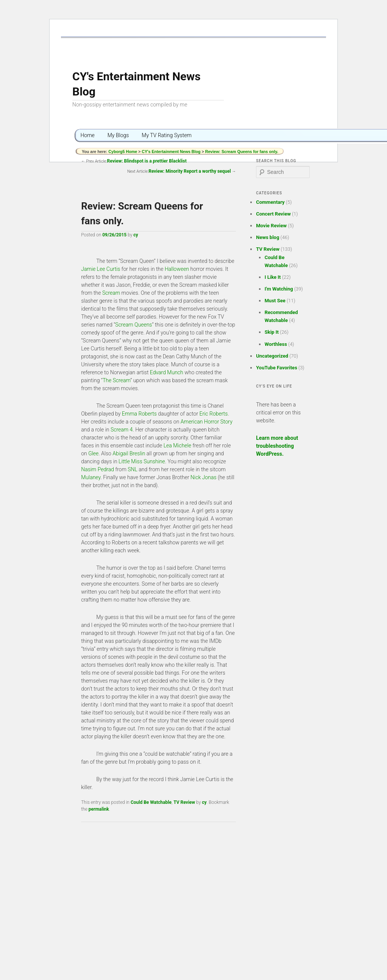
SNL (133, 469)
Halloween (177, 269)
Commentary (270, 202)
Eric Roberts (214, 414)
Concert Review (273, 214)
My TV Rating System (167, 135)
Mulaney (91, 477)
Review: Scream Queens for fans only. (242, 152)
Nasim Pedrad (98, 469)
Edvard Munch (167, 372)
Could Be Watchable (151, 802)
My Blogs (118, 135)
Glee (93, 453)
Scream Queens (133, 325)
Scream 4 (122, 430)
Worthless (276, 344)
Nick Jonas (203, 477)
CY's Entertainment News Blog (171, 152)
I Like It (273, 277)
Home (87, 135)
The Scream (116, 380)
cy (136, 235)
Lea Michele (177, 445)
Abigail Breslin (129, 453)
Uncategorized (272, 356)
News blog (268, 237)
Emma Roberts (139, 414)
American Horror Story (207, 422)
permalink (99, 809)
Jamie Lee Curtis (101, 269)
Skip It (272, 332)
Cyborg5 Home (123, 152)
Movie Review (271, 226)
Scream (111, 293)
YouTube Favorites (277, 368)
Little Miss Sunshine (142, 461)
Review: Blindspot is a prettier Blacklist (147, 161)
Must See (275, 301)
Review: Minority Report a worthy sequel (190, 171)
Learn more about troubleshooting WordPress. (277, 446)
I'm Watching (279, 289)
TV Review (184, 802)
